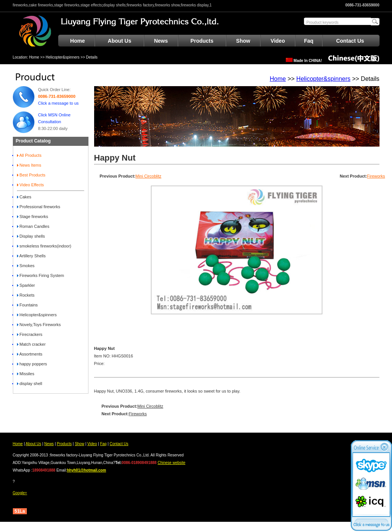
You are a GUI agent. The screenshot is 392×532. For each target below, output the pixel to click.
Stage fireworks (33, 217)
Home (78, 41)
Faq (309, 41)
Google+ (20, 493)
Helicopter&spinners (63, 57)
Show (243, 41)
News (161, 41)
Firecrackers (30, 334)
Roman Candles (33, 226)
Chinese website (171, 463)
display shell (30, 384)
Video (278, 41)
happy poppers (32, 364)
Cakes (24, 197)
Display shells (31, 236)
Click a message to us (59, 103)
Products (202, 41)
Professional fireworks (39, 207)
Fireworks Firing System (41, 275)
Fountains (27, 305)
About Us (119, 41)
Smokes (26, 266)
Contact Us (350, 41)
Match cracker (31, 344)
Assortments (30, 354)
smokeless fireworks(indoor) (44, 246)
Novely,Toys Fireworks (39, 325)
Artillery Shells (31, 256)
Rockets (26, 295)
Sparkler (26, 285)
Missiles (26, 374)
